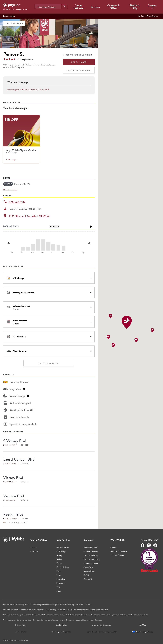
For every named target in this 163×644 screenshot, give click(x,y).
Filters (59, 571)
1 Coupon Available (79, 70)
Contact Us (152, 7)
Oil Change (61, 551)
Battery (59, 555)
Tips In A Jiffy (135, 7)
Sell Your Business (118, 555)
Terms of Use (21, 632)
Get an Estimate (78, 7)
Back (14, 23)
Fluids (59, 575)
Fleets (59, 591)
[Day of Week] (54, 226)
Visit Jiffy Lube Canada (61, 632)
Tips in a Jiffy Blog (91, 555)
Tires (58, 587)
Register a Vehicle (9, 16)
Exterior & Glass (63, 567)
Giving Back (88, 567)
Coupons (33, 547)
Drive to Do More (91, 563)
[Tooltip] (91, 226)
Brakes (59, 559)
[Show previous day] (8, 244)
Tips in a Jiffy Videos (92, 559)
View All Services (49, 363)
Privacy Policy (21, 625)
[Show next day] (89, 244)
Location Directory (91, 551)
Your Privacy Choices (144, 632)
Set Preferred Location (77, 55)
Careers (113, 547)
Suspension (61, 583)
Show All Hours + (10, 190)
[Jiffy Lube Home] (12, 6)
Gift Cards (34, 551)
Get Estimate (79, 62)
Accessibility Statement (102, 625)
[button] (127, 322)
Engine (59, 563)
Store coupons (15, 89)
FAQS (86, 575)
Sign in (148, 16)
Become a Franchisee (119, 551)
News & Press (89, 571)
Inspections (61, 579)
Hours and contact (31, 89)
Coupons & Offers (113, 7)
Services (95, 7)
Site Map (142, 625)
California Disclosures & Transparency (102, 632)
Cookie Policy (61, 625)
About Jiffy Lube (91, 547)
